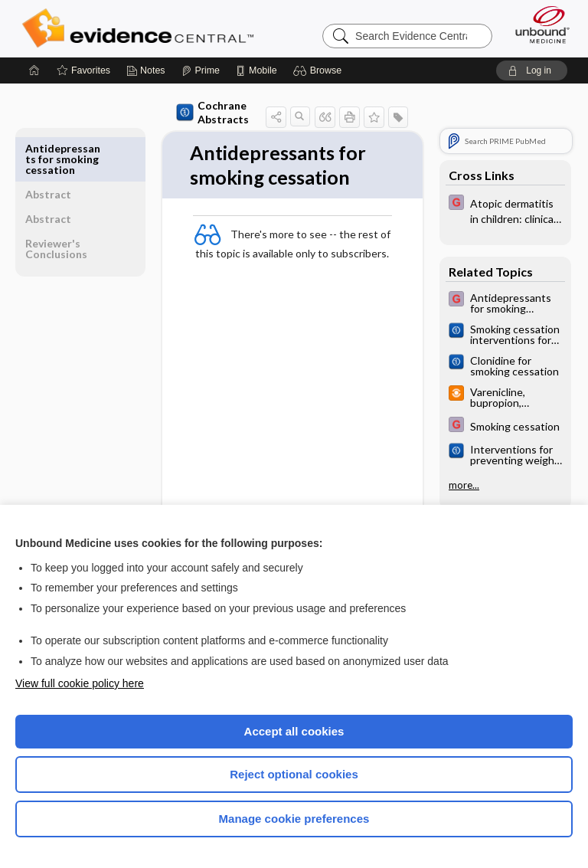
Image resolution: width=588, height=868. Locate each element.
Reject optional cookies (294, 774)
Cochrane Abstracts (197, 112)
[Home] (34, 70)
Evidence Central (141, 28)
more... (464, 485)
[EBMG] (505, 210)
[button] (320, 70)
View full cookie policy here (80, 683)
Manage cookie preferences (294, 819)
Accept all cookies (294, 731)
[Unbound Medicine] (537, 25)
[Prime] (201, 70)
